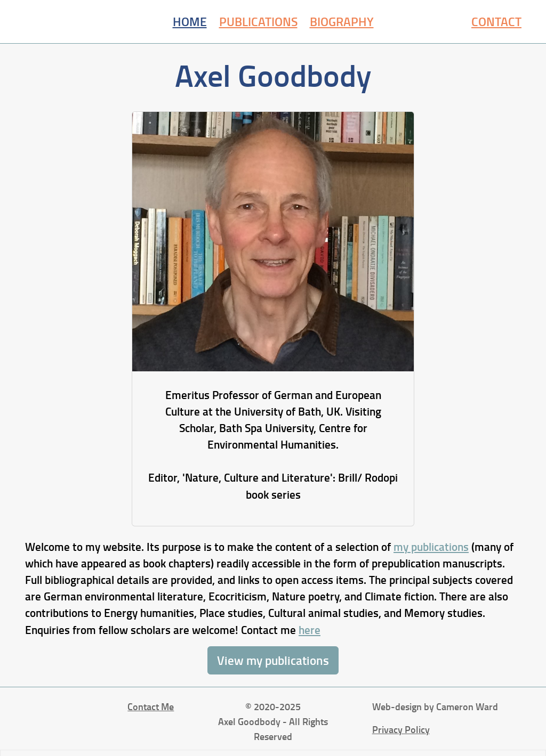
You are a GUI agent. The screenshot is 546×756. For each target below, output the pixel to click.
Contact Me (151, 706)
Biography (342, 21)
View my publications (273, 660)
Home (190, 21)
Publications (258, 21)
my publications (431, 547)
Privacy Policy (401, 729)
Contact (496, 21)
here (310, 630)
